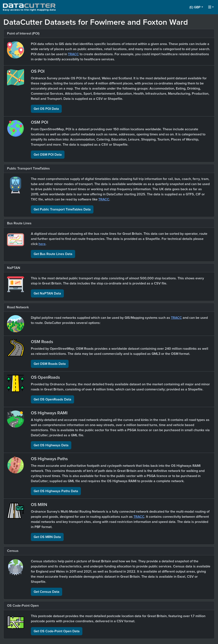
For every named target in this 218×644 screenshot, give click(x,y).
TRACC (73, 54)
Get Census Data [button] (47, 592)
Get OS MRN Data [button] (47, 537)
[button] (196, 7)
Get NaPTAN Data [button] (47, 293)
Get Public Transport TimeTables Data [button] (62, 209)
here (42, 244)
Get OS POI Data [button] (46, 109)
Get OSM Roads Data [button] (50, 364)
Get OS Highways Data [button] (51, 445)
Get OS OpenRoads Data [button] (52, 399)
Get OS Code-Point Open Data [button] (57, 631)
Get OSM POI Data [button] (48, 155)
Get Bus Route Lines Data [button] (53, 254)
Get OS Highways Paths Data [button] (56, 491)
